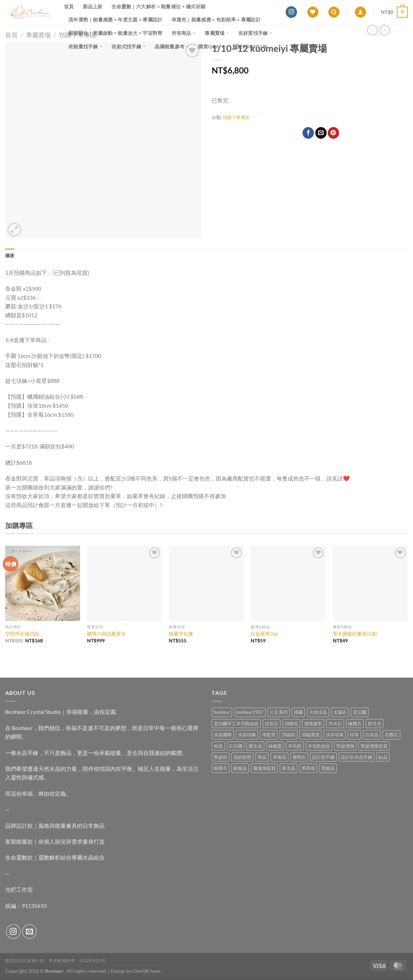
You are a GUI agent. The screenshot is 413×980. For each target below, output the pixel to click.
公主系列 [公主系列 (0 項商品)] (279, 712)
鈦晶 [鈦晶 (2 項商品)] (383, 757)
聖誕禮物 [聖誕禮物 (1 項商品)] (345, 746)
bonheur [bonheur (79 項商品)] (222, 712)
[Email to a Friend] (321, 133)
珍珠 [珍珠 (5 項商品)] (354, 735)
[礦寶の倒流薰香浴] (125, 583)
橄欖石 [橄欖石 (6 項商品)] (355, 724)
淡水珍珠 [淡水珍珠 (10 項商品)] (335, 735)
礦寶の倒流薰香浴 (106, 634)
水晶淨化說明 (92, 960)
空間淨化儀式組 (22, 634)
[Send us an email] (30, 932)
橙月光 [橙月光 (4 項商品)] (374, 724)
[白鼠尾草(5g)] (288, 583)
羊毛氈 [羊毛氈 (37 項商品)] (295, 746)
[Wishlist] (313, 12)
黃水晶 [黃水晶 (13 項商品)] (289, 768)
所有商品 (184, 33)
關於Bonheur (250, 46)
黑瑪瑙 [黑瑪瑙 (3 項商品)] (308, 768)
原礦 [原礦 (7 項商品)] (298, 712)
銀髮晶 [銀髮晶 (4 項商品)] (240, 768)
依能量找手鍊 (85, 46)
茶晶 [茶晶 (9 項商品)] (262, 757)
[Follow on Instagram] (291, 12)
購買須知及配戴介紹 (25, 960)
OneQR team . (148, 971)
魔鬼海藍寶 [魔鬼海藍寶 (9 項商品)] (264, 768)
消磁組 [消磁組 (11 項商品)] (289, 735)
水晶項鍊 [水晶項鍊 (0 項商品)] (247, 735)
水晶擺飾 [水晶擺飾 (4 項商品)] (223, 735)
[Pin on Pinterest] (333, 133)
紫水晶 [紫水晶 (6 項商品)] (255, 746)
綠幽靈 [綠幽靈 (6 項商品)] (275, 746)
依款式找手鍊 (129, 46)
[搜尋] (334, 12)
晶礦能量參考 (172, 46)
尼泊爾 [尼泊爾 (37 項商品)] (360, 712)
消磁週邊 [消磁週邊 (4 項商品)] (310, 735)
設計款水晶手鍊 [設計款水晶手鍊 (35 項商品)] (357, 757)
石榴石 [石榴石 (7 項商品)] (391, 735)
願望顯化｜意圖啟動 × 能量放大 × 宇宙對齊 (116, 33)
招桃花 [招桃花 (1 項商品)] (291, 724)
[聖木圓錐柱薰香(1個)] (371, 583)
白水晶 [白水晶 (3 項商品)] (372, 735)
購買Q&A (211, 46)
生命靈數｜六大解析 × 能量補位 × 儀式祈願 (159, 6)
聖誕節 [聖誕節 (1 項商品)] (220, 757)
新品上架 (93, 6)
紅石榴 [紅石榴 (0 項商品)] (236, 746)
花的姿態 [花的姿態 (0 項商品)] (242, 757)
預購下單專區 (236, 117)
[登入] (361, 12)
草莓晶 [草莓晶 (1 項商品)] (280, 757)
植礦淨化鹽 (181, 634)
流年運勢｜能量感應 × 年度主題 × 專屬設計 (116, 20)
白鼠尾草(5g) (264, 634)
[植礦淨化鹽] (206, 583)
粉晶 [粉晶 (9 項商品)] (218, 746)
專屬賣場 (217, 33)
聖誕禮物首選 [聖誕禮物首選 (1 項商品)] (374, 746)
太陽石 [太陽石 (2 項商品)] (340, 712)
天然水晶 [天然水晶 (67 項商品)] (318, 712)
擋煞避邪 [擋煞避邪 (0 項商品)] (313, 724)
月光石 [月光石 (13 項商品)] (335, 724)
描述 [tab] (10, 255)
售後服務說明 (62, 960)
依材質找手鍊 (255, 33)
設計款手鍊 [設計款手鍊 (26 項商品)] (323, 757)
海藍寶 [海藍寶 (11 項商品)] (269, 735)
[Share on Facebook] (308, 133)
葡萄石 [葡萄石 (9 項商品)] (299, 757)
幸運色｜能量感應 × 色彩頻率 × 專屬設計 (216, 20)
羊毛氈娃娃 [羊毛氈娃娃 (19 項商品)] (319, 746)
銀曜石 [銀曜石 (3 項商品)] (220, 768)
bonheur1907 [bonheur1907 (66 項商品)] (250, 712)
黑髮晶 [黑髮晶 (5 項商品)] (328, 768)
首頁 (69, 6)
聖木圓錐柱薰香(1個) (355, 634)
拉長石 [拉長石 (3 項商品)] (272, 724)
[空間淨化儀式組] (43, 583)
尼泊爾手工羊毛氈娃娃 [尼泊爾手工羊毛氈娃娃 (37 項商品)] (236, 724)
